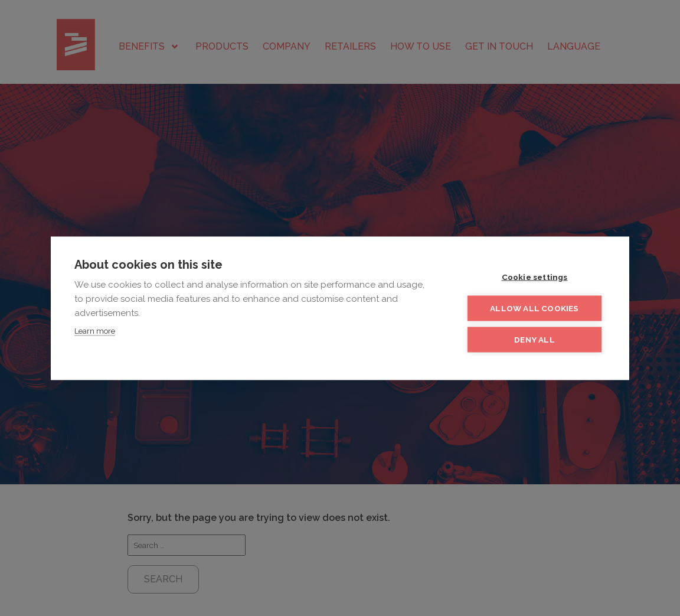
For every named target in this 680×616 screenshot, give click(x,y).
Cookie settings (535, 276)
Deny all (534, 339)
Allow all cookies (534, 308)
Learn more (95, 330)
